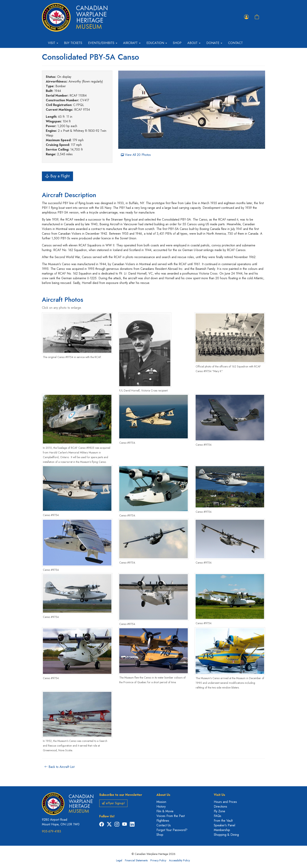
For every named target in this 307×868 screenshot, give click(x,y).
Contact (235, 43)
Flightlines (163, 821)
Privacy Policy (158, 860)
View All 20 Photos (136, 155)
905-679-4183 (51, 831)
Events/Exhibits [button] (103, 43)
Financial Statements (136, 860)
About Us (163, 795)
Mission (161, 802)
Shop (177, 43)
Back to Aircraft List (59, 767)
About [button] (194, 43)
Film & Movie (165, 811)
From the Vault (223, 821)
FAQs (218, 816)
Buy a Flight (57, 176)
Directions (220, 807)
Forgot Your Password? (172, 830)
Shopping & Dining (226, 835)
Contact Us (164, 825)
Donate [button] (214, 43)
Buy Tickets (73, 43)
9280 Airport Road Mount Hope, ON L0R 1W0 (61, 822)
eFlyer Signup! (113, 803)
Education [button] (157, 43)
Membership (222, 830)
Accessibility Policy (179, 860)
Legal (119, 860)
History (161, 807)
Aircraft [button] (132, 43)
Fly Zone (219, 811)
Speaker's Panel (224, 825)
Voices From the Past (171, 816)
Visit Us (219, 795)
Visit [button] (53, 43)
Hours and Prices (225, 802)
